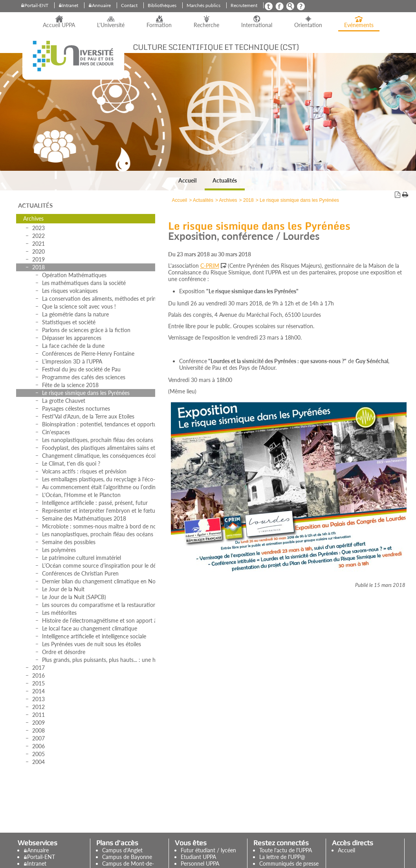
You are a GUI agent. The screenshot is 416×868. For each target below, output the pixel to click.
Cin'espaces (56, 432)
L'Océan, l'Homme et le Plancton (81, 495)
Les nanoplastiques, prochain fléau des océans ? (99, 440)
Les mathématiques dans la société (84, 283)
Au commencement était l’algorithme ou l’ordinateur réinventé (99, 487)
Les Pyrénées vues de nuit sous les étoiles (92, 644)
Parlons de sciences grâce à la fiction (86, 330)
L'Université (111, 25)
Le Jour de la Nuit (63, 589)
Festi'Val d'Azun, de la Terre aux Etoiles (88, 416)
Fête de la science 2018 (70, 385)
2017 (38, 668)
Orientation (308, 25)
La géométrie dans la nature (75, 314)
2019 (38, 259)
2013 (38, 699)
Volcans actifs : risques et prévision (84, 471)
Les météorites (59, 613)
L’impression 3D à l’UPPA (72, 361)
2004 (38, 762)
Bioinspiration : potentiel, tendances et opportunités (99, 424)
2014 (38, 691)
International (257, 25)
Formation (159, 25)
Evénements (359, 25)
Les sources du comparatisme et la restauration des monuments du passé (99, 605)
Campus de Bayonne (127, 857)
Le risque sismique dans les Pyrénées (86, 393)
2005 (38, 754)
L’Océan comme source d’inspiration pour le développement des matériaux (99, 566)
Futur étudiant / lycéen (208, 850)
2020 (38, 251)
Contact (129, 5)
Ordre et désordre (64, 652)
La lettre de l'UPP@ (282, 857)
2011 (38, 715)
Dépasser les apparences (72, 338)
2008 (38, 730)
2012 (38, 707)
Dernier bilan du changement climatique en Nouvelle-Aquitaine (99, 581)
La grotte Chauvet (64, 401)
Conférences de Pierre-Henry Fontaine (88, 354)
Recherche (206, 25)
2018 (38, 267)
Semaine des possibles (69, 542)
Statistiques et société (69, 322)
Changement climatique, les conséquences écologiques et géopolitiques (99, 456)
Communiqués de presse (289, 863)
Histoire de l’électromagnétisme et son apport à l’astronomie (99, 620)
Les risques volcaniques (70, 291)
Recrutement (244, 5)
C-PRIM (210, 266)
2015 (38, 683)
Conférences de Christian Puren (80, 573)
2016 (38, 675)
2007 (38, 738)
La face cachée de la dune (73, 346)
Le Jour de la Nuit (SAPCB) (74, 597)
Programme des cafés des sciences (84, 377)
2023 (38, 228)
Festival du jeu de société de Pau (81, 369)
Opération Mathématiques (74, 275)
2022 (38, 236)
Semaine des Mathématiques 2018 (84, 518)
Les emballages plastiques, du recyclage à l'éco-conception (99, 479)
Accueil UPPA (59, 25)
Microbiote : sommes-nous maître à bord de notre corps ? (99, 526)
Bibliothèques (162, 5)
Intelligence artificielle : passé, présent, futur (95, 503)
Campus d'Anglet (122, 850)
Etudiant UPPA (198, 857)
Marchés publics (203, 5)
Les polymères (59, 550)
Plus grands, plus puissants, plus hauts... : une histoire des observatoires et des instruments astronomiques (99, 660)
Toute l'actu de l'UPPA (286, 850)
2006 (38, 746)
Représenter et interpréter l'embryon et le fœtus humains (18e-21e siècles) (99, 511)
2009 (38, 723)
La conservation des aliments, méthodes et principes (99, 299)
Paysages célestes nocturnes (76, 408)
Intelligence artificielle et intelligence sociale (94, 636)
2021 (38, 244)
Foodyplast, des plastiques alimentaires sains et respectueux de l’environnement (99, 448)
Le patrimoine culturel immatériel (82, 558)
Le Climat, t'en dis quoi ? (71, 463)
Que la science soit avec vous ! (79, 306)
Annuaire (101, 5)
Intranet (70, 5)
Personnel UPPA (200, 863)
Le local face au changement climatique (90, 628)
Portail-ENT (36, 5)
